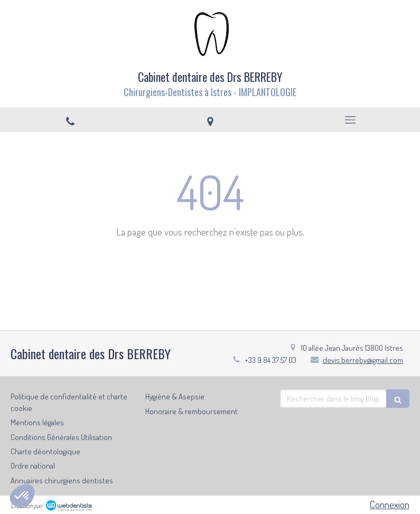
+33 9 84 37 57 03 (270, 360)
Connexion (390, 504)
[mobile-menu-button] (350, 120)
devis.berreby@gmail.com (363, 360)
